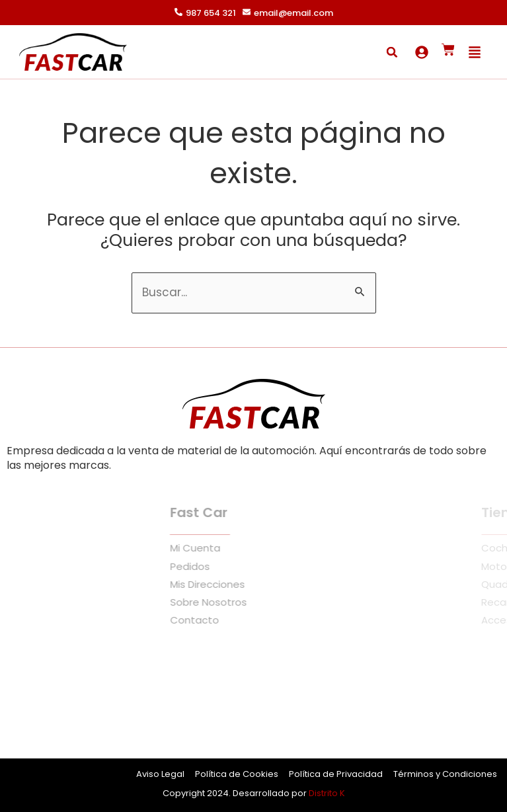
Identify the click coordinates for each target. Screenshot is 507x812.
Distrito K (327, 793)
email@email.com (293, 13)
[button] (392, 52)
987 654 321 (211, 13)
